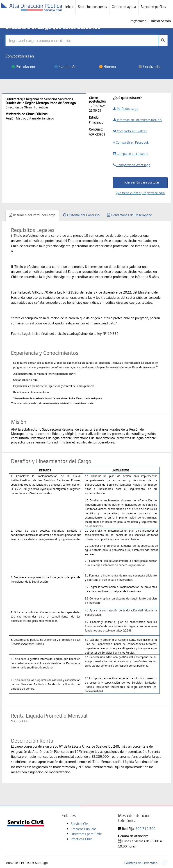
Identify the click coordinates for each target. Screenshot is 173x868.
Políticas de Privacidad (141, 863)
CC (164, 863)
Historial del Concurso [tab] (81, 215)
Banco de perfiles (153, 7)
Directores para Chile (86, 834)
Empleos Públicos (84, 829)
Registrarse (138, 21)
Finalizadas (150, 67)
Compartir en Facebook (131, 142)
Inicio (69, 7)
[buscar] (163, 40)
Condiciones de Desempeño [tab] (130, 215)
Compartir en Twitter (130, 131)
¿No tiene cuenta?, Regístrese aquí (140, 193)
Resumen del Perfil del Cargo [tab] (32, 215)
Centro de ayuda (124, 7)
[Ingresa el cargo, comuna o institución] (82, 40)
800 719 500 (145, 829)
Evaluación (65, 67)
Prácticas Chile (82, 839)
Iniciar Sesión (161, 21)
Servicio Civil (80, 824)
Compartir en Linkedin (131, 154)
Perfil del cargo (126, 109)
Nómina (108, 67)
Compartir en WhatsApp (132, 165)
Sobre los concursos (92, 7)
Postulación (23, 67)
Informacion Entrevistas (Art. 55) (138, 120)
